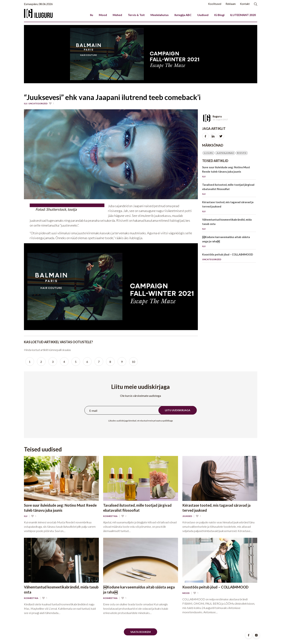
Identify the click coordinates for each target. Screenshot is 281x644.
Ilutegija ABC (183, 15)
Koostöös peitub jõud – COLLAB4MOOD (229, 258)
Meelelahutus (160, 15)
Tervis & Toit (136, 15)
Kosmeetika (110, 516)
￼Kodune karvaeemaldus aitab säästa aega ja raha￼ (229, 242)
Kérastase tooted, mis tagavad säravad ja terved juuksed (229, 207)
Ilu (92, 15)
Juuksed (187, 516)
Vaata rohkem (140, 632)
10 (133, 362)
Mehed (117, 15)
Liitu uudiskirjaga (178, 410)
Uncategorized (38, 104)
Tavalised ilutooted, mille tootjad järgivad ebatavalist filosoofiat (229, 190)
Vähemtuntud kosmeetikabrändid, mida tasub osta (229, 225)
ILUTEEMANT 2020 (243, 15)
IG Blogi (219, 15)
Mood (103, 15)
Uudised (203, 15)
